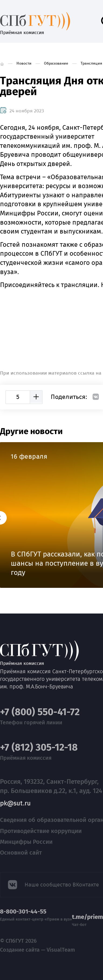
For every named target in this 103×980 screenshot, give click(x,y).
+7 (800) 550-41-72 (40, 712)
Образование (56, 63)
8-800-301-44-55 (23, 912)
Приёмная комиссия (35, 21)
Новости (24, 63)
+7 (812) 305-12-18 (39, 747)
